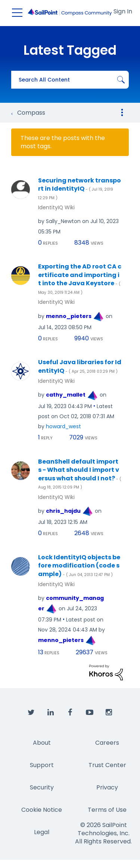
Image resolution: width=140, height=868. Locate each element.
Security (42, 787)
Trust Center (107, 765)
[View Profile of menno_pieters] (69, 316)
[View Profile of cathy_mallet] (66, 395)
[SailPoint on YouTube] (90, 713)
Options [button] (122, 112)
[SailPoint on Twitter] (31, 713)
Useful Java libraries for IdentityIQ (80, 367)
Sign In (123, 11)
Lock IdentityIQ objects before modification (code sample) (79, 566)
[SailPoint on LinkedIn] (51, 713)
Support (42, 765)
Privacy (107, 787)
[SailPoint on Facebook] (70, 713)
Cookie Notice (42, 810)
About (42, 743)
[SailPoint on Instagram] (109, 713)
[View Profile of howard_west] (63, 426)
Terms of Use (107, 810)
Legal (42, 832)
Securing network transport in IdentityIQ (80, 189)
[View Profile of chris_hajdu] (63, 511)
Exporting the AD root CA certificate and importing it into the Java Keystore (80, 279)
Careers (107, 743)
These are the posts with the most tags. (63, 142)
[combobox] (70, 80)
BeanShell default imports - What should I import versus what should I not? (80, 474)
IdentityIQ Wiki (56, 207)
